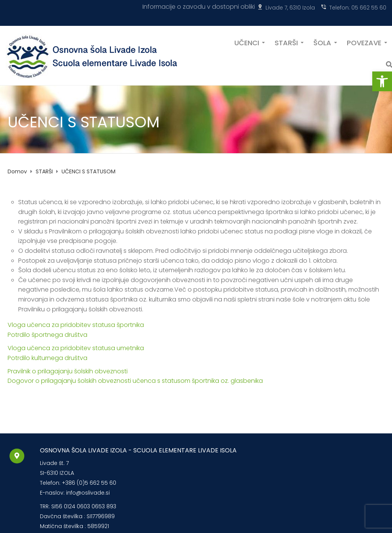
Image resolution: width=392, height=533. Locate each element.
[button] (382, 81)
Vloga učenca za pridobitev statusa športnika (76, 325)
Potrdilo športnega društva (47, 335)
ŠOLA (322, 42)
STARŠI (286, 42)
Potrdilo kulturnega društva (47, 358)
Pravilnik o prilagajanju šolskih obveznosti (68, 371)
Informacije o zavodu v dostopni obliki (199, 7)
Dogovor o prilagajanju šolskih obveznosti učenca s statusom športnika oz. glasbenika (135, 381)
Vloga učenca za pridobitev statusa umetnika (76, 348)
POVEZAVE (364, 42)
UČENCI (247, 42)
